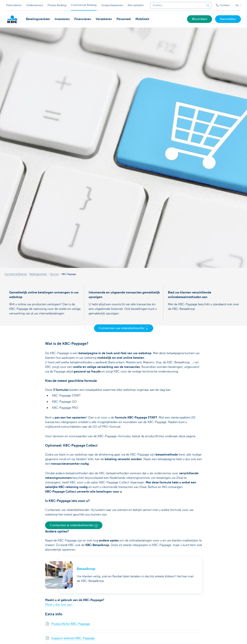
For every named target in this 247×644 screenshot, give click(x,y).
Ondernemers (35, 5)
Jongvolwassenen (112, 5)
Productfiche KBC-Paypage (71, 624)
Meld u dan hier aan (58, 605)
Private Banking (57, 5)
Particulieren (14, 5)
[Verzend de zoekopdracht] (208, 5)
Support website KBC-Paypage (73, 638)
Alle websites (136, 5)
